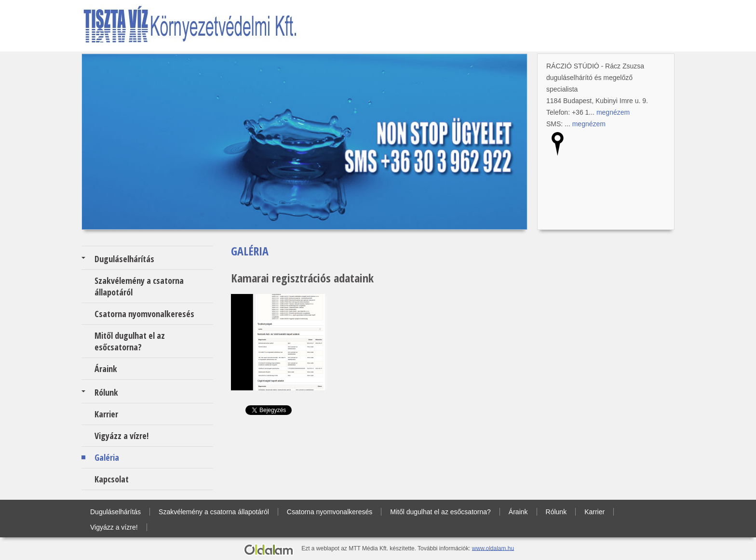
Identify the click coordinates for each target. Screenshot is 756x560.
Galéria (107, 457)
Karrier (106, 414)
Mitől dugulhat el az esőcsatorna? (130, 341)
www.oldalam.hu (493, 548)
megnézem (613, 112)
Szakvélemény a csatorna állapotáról (139, 286)
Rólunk (106, 392)
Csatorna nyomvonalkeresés (144, 314)
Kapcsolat (112, 479)
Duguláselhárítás (124, 259)
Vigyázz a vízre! (121, 436)
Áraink (106, 369)
